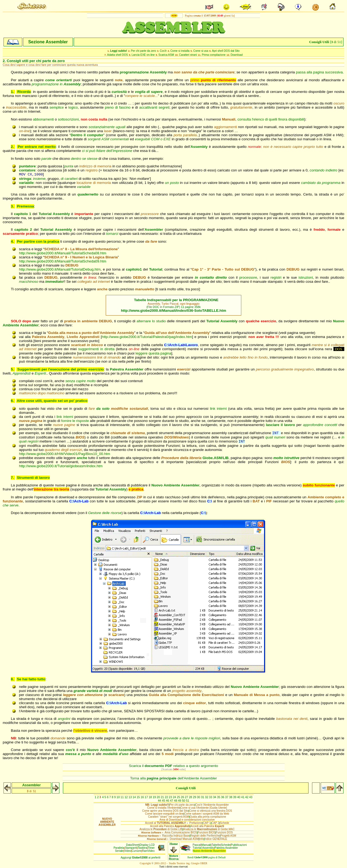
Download (237, 55)
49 (180, 801)
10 (119, 797)
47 (172, 801)
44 (160, 801)
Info (202, 839)
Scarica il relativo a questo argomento (174, 766)
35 (219, 797)
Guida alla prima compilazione (208, 817)
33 (211, 797)
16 (143, 797)
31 (203, 797)
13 (131, 797)
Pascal (197, 845)
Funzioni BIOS (206, 832)
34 (215, 797)
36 (223, 797)
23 (171, 797)
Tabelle (216, 845)
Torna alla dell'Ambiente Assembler (173, 778)
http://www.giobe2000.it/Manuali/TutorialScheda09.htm (63, 261)
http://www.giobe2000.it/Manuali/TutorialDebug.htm (60, 269)
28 (191, 797)
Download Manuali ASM (184, 839)
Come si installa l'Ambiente (163, 808)
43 (251, 797)
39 (235, 797)
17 (147, 797)
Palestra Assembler (226, 848)
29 (195, 797)
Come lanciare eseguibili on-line (164, 814)
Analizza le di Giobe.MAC (209, 829)
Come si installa (180, 51)
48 (176, 801)
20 (159, 797)
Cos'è (163, 51)
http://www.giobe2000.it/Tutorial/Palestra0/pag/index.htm (147, 337)
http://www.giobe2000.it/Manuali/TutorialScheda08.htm (63, 253)
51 (188, 801)
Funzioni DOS (224, 832)
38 (231, 797)
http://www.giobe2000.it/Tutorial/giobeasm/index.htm (61, 466)
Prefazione (196, 823)
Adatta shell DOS (118, 55)
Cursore (137, 851)
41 (243, 797)
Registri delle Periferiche (205, 836)
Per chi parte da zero (144, 51)
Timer (151, 848)
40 (239, 797)
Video (128, 851)
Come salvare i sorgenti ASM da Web (207, 814)
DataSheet (132, 845)
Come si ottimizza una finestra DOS (210, 811)
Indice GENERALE (216, 839)
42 (247, 797)
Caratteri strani (188, 55)
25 (179, 797)
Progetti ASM (228, 836)
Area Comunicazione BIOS (181, 832)
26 (183, 797)
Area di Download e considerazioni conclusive (187, 820)
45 (164, 801)
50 (184, 801)
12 (126, 797)
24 (175, 797)
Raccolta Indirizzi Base (176, 836)
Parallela (119, 848)
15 (139, 797)
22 (167, 797)
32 (207, 797)
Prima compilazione (214, 55)
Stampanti (131, 848)
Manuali (206, 845)
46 (168, 801)
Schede (224, 823)
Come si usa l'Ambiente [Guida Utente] (204, 808)
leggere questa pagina (153, 353)
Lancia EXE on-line (143, 55)
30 (199, 797)
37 (227, 797)
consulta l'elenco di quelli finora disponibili (271, 119)
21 (163, 797)
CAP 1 (207, 823)
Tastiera (142, 848)
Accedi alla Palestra (170, 826)
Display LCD (147, 845)
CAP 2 (215, 823)
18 (151, 797)
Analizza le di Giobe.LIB (161, 829)
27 (187, 797)
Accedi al (166, 823)
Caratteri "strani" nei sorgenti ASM (168, 817)
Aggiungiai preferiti (140, 858)
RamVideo (148, 851)
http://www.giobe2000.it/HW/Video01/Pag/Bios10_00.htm (65, 454)
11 (123, 797)
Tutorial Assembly (203, 848)
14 (135, 797)
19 (155, 797)
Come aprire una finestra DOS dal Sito (165, 811)
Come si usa (201, 51)
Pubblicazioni (239, 845)
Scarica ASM (166, 55)
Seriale (119, 851)
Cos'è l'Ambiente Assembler (212, 805)
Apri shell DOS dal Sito (226, 51)
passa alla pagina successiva (319, 72)
